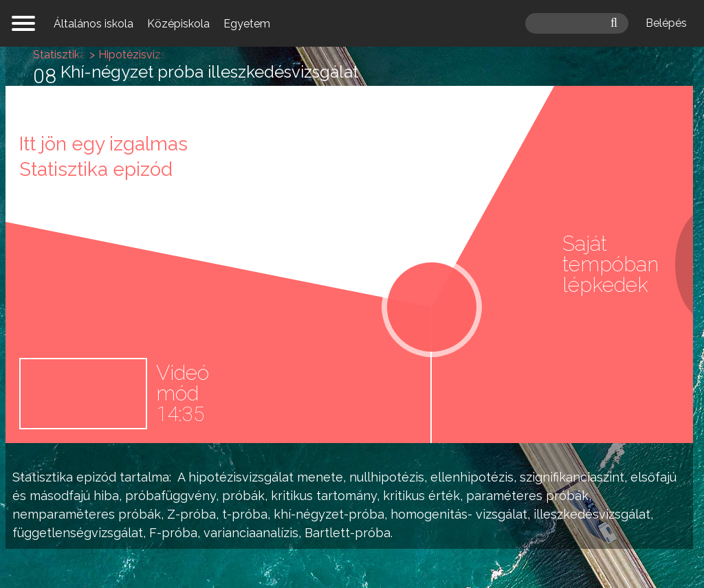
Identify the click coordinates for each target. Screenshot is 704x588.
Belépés (666, 23)
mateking (352, 23)
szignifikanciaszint (572, 477)
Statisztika (43, 477)
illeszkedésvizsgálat (592, 514)
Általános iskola (93, 24)
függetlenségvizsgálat (78, 533)
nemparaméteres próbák (87, 514)
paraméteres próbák (527, 496)
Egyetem (247, 24)
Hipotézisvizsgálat (145, 55)
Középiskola (178, 24)
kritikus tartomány (324, 496)
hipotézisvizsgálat (241, 477)
